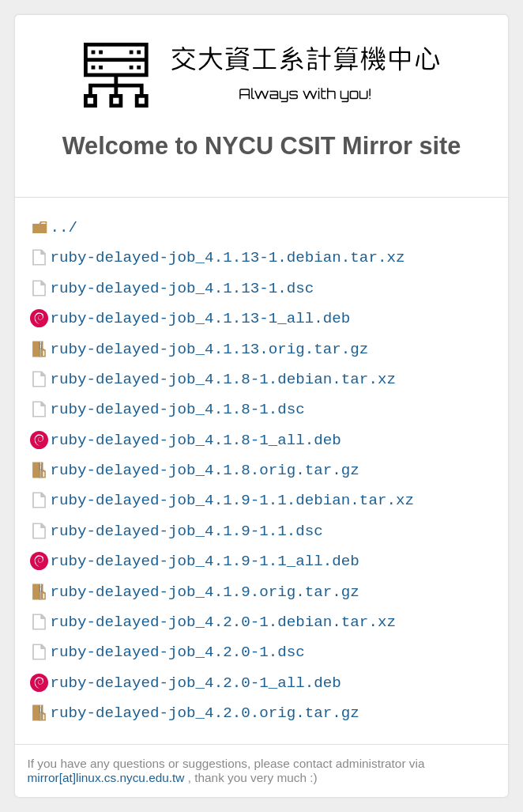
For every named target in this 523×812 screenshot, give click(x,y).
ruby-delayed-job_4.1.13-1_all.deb (200, 318)
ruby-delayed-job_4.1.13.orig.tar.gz (209, 349)
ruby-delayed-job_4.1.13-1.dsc (182, 288)
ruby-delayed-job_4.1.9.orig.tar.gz (204, 592)
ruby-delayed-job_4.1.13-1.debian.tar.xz (227, 257)
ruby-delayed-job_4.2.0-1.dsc (177, 652)
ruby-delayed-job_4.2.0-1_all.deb (195, 683)
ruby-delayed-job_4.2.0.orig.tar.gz (204, 713)
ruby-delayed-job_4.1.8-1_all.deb (195, 440)
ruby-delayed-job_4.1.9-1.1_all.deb (204, 561)
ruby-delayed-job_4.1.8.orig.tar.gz (204, 470)
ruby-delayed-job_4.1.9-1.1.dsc (186, 531)
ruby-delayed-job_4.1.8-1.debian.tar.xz (222, 379)
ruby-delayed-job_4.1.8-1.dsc (177, 409)
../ (64, 227)
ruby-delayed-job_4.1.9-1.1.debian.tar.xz (232, 500)
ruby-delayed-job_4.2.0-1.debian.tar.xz (222, 622)
